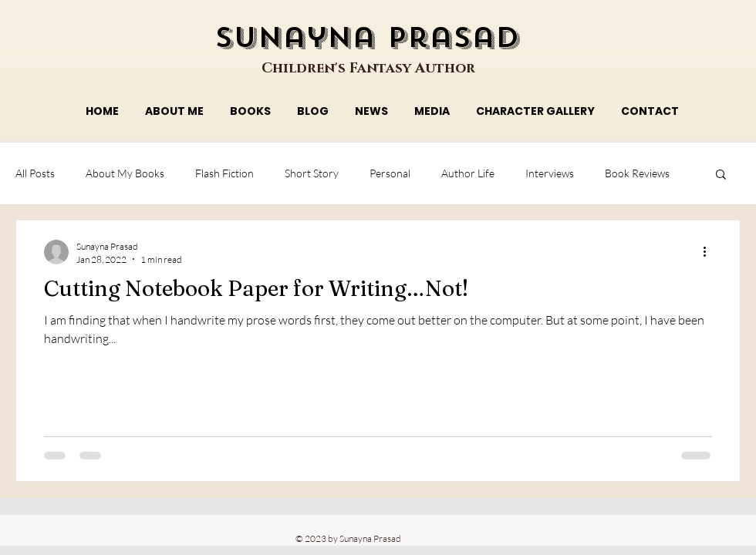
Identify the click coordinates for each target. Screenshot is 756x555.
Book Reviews (637, 173)
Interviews (550, 173)
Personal (390, 173)
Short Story (312, 173)
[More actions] (710, 252)
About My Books (125, 173)
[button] (721, 175)
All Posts (35, 173)
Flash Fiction (224, 173)
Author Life (468, 173)
